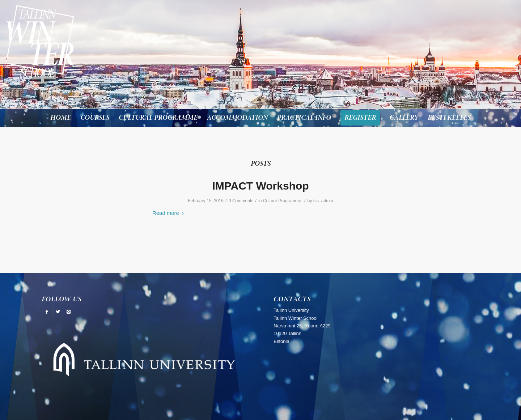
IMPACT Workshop (260, 186)
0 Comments (241, 201)
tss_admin (323, 201)
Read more (170, 213)
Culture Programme (282, 201)
